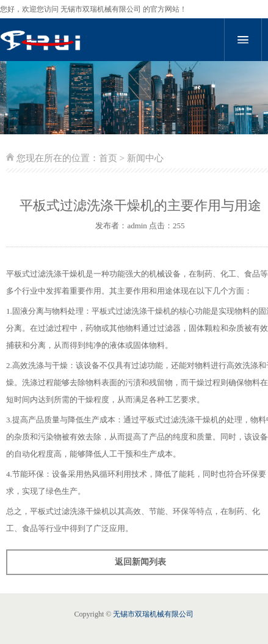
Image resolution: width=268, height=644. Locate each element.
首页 (108, 158)
